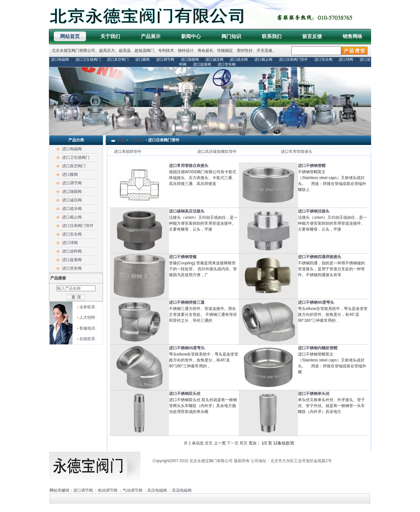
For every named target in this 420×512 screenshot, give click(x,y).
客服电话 (87, 328)
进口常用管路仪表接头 (189, 166)
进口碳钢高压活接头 (187, 211)
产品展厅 (137, 140)
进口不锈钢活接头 (314, 211)
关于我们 (110, 36)
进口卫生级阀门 (88, 59)
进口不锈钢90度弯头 (316, 302)
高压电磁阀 (157, 490)
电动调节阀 (108, 490)
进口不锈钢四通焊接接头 (320, 257)
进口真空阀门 (118, 59)
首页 (121, 140)
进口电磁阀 (60, 59)
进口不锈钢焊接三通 (187, 302)
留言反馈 (312, 36)
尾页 (243, 443)
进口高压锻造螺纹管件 (217, 152)
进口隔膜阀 (190, 59)
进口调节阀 (165, 59)
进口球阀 (346, 59)
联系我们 (272, 36)
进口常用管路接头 (297, 152)
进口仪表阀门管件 (293, 59)
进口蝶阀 (142, 59)
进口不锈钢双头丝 (185, 394)
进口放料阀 (72, 251)
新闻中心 (191, 36)
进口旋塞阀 (202, 64)
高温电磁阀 (182, 490)
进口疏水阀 (239, 59)
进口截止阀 (263, 59)
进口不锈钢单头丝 (314, 394)
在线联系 (87, 339)
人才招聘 (87, 317)
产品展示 (151, 36)
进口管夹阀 (227, 64)
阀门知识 (231, 36)
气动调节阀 (133, 490)
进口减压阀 (214, 59)
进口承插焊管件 (128, 152)
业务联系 (87, 307)
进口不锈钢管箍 (183, 257)
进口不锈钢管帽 (312, 166)
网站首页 (70, 36)
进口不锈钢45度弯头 (187, 348)
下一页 (233, 443)
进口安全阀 (323, 59)
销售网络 (352, 36)
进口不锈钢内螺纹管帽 (318, 348)
